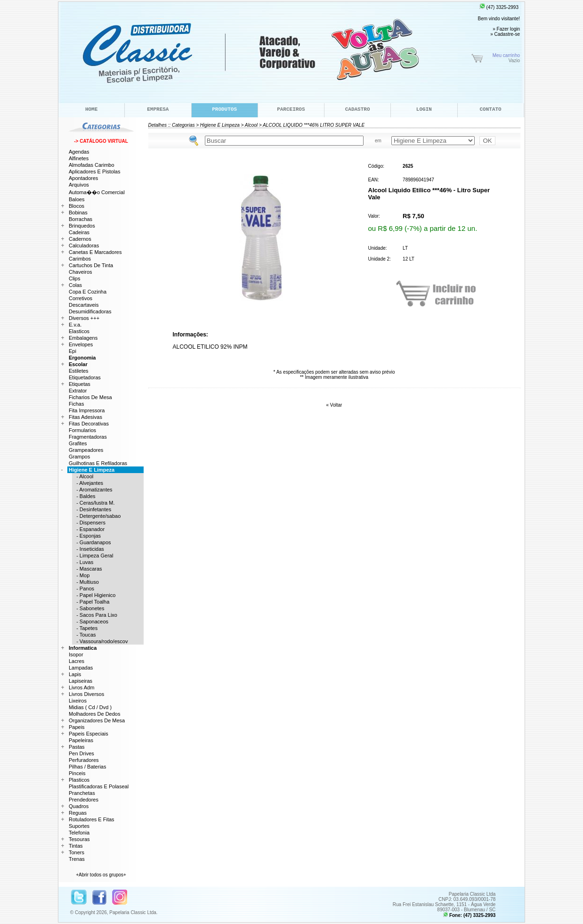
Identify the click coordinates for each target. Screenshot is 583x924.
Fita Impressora (87, 410)
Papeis (77, 727)
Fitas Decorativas (89, 424)
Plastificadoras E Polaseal (99, 786)
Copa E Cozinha (88, 292)
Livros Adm (81, 687)
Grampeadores (86, 450)
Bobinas (78, 213)
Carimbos (80, 259)
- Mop (81, 575)
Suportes (79, 826)
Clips (74, 278)
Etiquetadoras (85, 377)
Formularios (82, 430)
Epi (73, 351)
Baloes (77, 199)
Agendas (79, 152)
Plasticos (79, 780)
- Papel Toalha (91, 602)
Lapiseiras (81, 681)
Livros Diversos (86, 694)
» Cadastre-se (505, 34)
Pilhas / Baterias (87, 767)
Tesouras (79, 839)
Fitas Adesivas (85, 417)
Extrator (78, 391)
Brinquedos (82, 226)
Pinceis (77, 773)
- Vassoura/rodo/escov (100, 641)
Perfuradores (84, 760)
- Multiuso (85, 582)
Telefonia (79, 833)
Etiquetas (80, 384)
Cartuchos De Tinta (91, 265)
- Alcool (83, 476)
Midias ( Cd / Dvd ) (90, 707)
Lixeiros (78, 701)
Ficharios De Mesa (90, 397)
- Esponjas (86, 536)
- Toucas (84, 635)
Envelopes (81, 344)
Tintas (76, 846)
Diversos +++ (84, 318)
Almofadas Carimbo (92, 165)
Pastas (77, 747)
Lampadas (81, 668)
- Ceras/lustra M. (93, 503)
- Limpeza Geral (93, 556)
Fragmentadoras (88, 437)
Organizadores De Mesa (97, 720)
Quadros (79, 806)
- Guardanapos (92, 542)
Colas (75, 285)
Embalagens (83, 338)
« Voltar (334, 405)
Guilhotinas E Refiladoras (98, 463)
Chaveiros (81, 272)
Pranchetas (82, 793)
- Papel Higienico (94, 595)
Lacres (77, 661)
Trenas (77, 859)
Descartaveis (84, 305)
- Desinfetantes (92, 509)
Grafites (78, 443)
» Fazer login (506, 29)
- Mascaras (87, 569)
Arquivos (79, 185)
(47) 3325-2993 (499, 7)
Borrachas (81, 219)
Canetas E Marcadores (95, 252)
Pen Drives (81, 753)
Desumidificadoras (90, 311)
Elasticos (79, 331)
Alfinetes (79, 158)
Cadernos (80, 239)
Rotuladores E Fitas (92, 819)
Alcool (251, 125)
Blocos (77, 206)
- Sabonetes (88, 608)
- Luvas (83, 562)
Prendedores (84, 800)
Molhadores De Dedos (94, 714)
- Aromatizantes (92, 490)
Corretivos (81, 298)
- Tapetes (85, 628)
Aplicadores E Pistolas (94, 172)
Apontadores (83, 178)
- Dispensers (89, 523)
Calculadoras (84, 245)
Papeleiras (81, 740)
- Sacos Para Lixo (95, 615)
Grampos (79, 457)
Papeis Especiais (89, 734)
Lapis (75, 674)
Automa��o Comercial (97, 192)
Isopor (76, 654)
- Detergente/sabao (96, 516)
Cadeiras (79, 232)
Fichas (76, 404)
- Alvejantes (88, 483)
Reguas (78, 813)
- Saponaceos (90, 621)
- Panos (83, 589)
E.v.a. (75, 325)
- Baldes (84, 496)
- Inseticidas (88, 549)
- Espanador (88, 529)
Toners (77, 852)
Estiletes (79, 371)
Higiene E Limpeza (220, 125)
